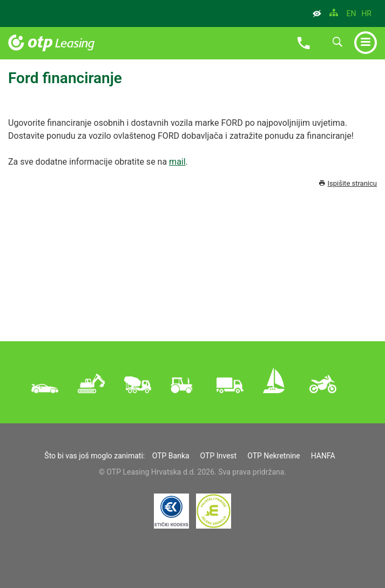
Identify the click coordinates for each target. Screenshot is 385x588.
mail (177, 162)
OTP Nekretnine (274, 456)
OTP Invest (219, 456)
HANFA (323, 456)
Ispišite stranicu (348, 183)
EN (351, 13)
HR (366, 13)
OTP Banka (171, 456)
